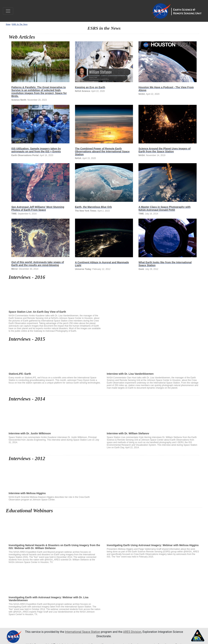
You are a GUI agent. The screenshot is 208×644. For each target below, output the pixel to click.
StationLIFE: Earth (55, 357)
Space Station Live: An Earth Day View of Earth (55, 295)
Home (8, 24)
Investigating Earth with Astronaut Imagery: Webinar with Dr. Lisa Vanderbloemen (55, 581)
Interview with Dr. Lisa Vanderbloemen (153, 357)
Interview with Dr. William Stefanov (153, 417)
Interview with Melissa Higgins (55, 477)
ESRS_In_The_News (20, 24)
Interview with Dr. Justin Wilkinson (55, 417)
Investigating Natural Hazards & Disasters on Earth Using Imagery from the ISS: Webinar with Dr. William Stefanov (55, 529)
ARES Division (132, 632)
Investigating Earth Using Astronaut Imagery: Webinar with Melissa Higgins (153, 529)
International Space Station (83, 632)
